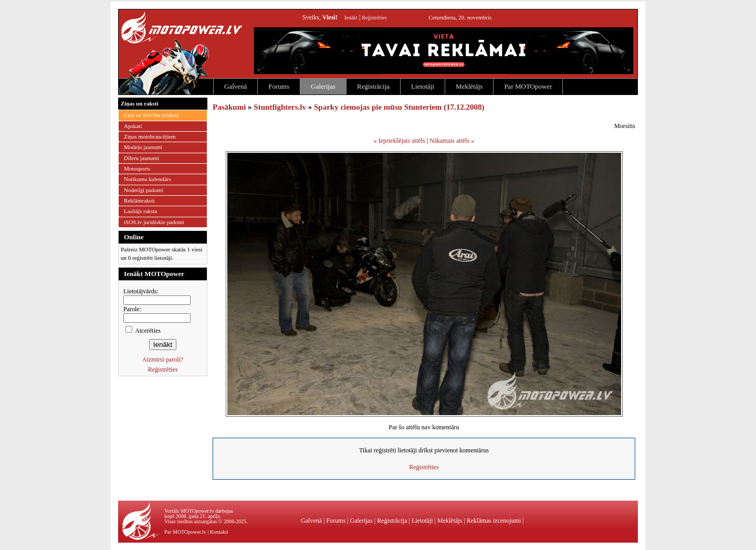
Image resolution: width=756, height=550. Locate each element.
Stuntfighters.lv (280, 107)
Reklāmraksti (139, 200)
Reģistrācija (373, 86)
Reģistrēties (374, 18)
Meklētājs (469, 86)
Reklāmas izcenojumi (494, 521)
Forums (279, 86)
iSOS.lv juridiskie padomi (154, 222)
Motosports (137, 168)
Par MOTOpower (528, 86)
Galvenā (235, 86)
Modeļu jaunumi (143, 147)
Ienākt (351, 18)
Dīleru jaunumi (141, 158)
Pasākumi (229, 107)
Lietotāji (423, 86)
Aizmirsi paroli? (163, 359)
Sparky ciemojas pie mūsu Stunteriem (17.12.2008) (399, 107)
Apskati (133, 126)
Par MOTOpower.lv (185, 532)
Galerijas (323, 86)
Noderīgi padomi (144, 190)
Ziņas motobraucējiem (150, 136)
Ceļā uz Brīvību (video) (151, 115)
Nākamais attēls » (452, 141)
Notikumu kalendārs (148, 179)
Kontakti (219, 532)
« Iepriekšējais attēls (400, 141)
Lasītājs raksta (140, 211)
